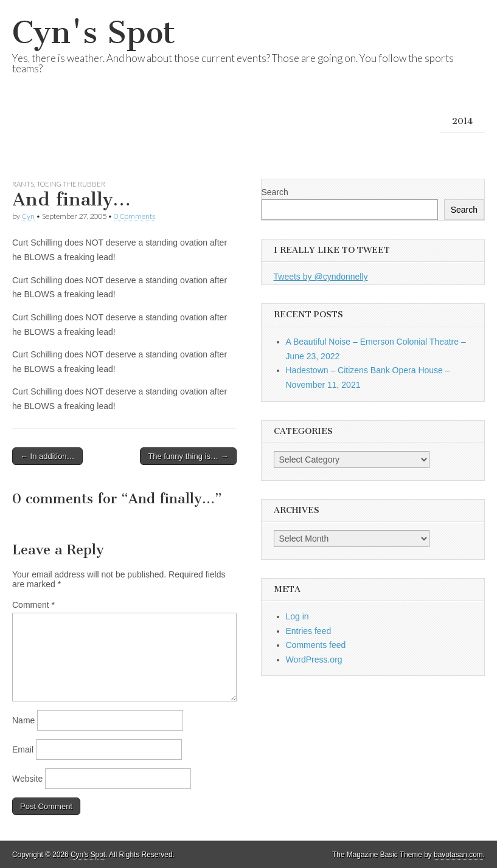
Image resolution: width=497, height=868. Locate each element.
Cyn (28, 216)
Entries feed (309, 631)
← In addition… (47, 456)
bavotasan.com (458, 855)
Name (23, 720)
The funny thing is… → (188, 456)
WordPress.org (314, 660)
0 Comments (134, 216)
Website (27, 779)
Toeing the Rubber (71, 184)
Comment (33, 605)
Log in (297, 616)
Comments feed (316, 645)
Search (275, 192)
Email (23, 749)
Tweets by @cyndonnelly (321, 277)
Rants (23, 184)
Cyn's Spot (94, 33)
